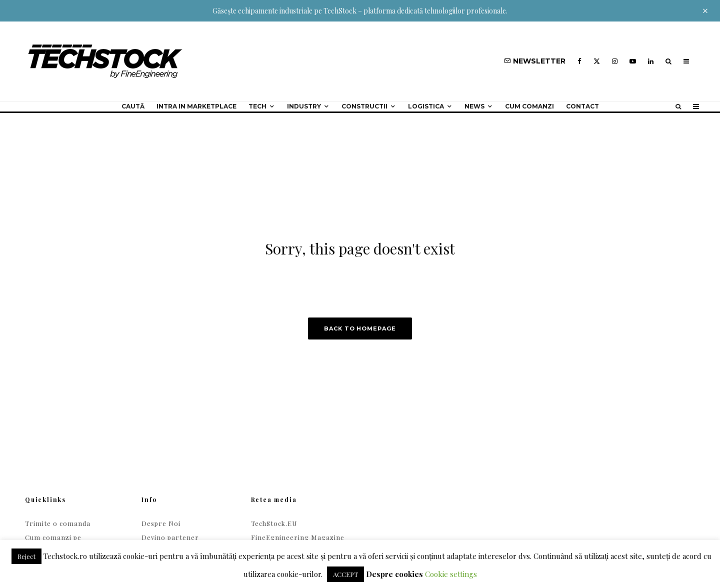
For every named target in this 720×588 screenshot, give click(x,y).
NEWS (474, 106)
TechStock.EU (274, 523)
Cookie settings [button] (451, 574)
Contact (582, 106)
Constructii (364, 106)
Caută (133, 106)
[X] (597, 61)
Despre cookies (394, 574)
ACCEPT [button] (345, 574)
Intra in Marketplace (196, 106)
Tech (257, 106)
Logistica (426, 106)
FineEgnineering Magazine (298, 537)
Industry (304, 106)
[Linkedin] (651, 61)
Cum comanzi (529, 106)
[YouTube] (633, 61)
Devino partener (170, 537)
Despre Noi (161, 523)
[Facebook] (579, 61)
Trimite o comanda (58, 523)
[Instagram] (615, 61)
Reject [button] (26, 556)
